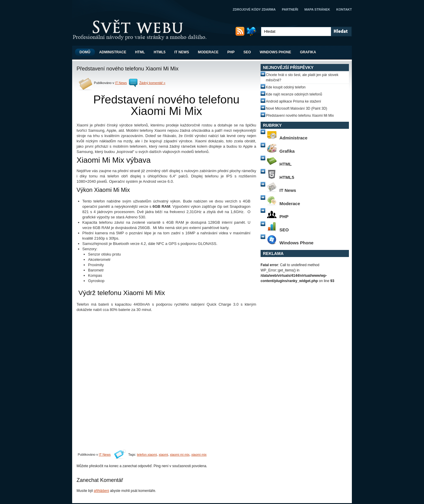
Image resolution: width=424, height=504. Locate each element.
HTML (140, 52)
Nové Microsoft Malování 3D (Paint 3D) (297, 108)
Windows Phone (275, 52)
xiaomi (163, 454)
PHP (231, 52)
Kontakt (344, 9)
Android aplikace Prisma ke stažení (293, 101)
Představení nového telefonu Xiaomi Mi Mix (300, 116)
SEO (247, 52)
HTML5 (160, 52)
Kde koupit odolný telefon (286, 87)
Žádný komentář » (152, 83)
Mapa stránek (317, 9)
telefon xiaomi (147, 454)
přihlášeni (101, 491)
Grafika (308, 52)
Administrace (113, 52)
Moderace (208, 52)
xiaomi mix (199, 454)
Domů (85, 52)
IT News (182, 52)
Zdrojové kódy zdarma (254, 9)
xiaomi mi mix (180, 454)
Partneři (290, 9)
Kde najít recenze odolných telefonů (294, 94)
